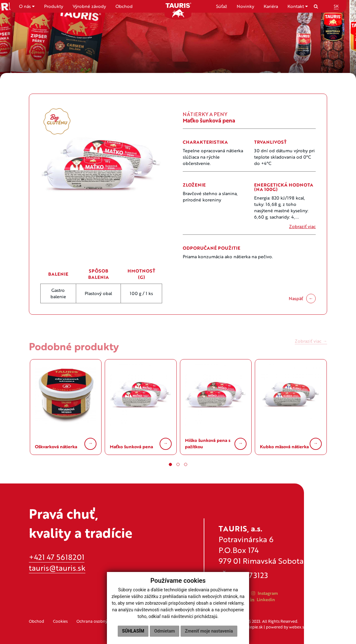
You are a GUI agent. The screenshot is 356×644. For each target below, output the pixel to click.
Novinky (245, 6)
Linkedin (263, 599)
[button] (170, 464)
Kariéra (271, 6)
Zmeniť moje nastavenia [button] (209, 631)
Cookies (60, 621)
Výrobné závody (89, 6)
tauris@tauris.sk (57, 568)
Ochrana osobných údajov (101, 621)
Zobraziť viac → (311, 344)
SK (336, 6)
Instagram (265, 593)
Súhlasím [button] (133, 631)
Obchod (124, 6)
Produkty (54, 6)
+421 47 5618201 (57, 557)
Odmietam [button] (165, 631)
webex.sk (298, 627)
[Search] (316, 6)
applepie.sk (252, 627)
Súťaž (222, 6)
